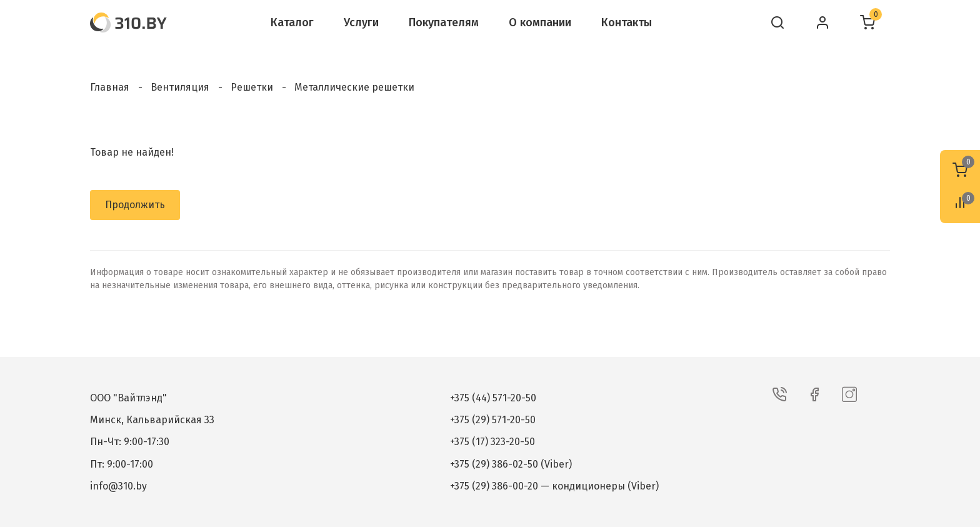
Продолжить (135, 205)
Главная (110, 87)
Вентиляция (180, 87)
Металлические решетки (354, 87)
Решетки (252, 87)
